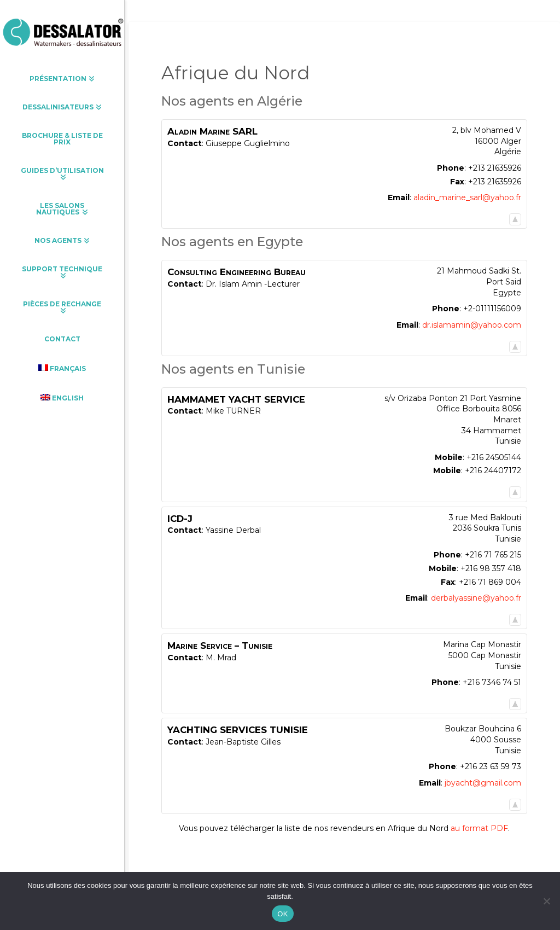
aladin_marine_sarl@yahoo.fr (467, 197)
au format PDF (479, 828)
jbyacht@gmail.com (483, 783)
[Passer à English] (62, 398)
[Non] (546, 901)
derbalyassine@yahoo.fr (476, 598)
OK (282, 914)
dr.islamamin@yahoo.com (472, 325)
